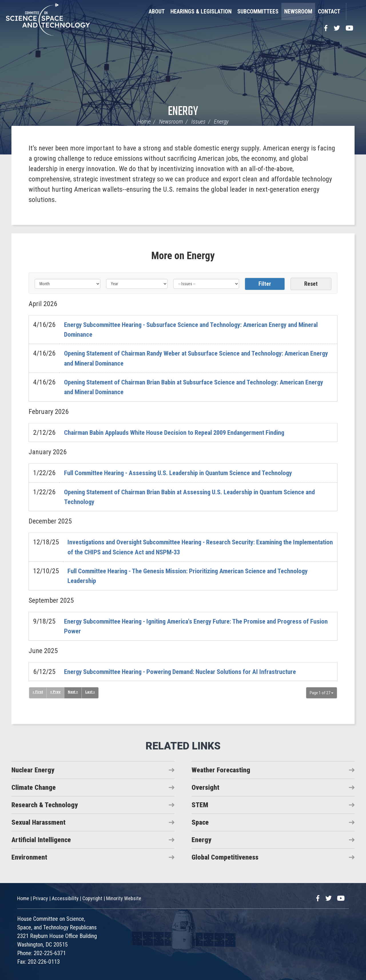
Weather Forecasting (221, 769)
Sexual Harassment (38, 822)
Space (200, 822)
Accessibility (65, 898)
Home (144, 122)
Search (353, 11)
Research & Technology (45, 804)
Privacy (40, 898)
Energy (183, 112)
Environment (29, 857)
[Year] (137, 284)
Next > (73, 691)
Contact (329, 11)
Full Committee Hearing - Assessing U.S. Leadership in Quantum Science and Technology (187, 473)
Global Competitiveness (225, 857)
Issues (198, 122)
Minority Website (124, 898)
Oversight (205, 787)
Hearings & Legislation (201, 11)
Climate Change (34, 787)
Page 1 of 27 (322, 692)
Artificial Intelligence (41, 839)
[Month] (67, 284)
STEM (200, 804)
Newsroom (298, 11)
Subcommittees (258, 11)
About (157, 11)
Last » (91, 691)
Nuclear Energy (33, 769)
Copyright (92, 898)
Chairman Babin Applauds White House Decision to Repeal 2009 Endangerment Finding (183, 432)
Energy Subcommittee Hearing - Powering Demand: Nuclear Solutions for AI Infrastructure (189, 671)
